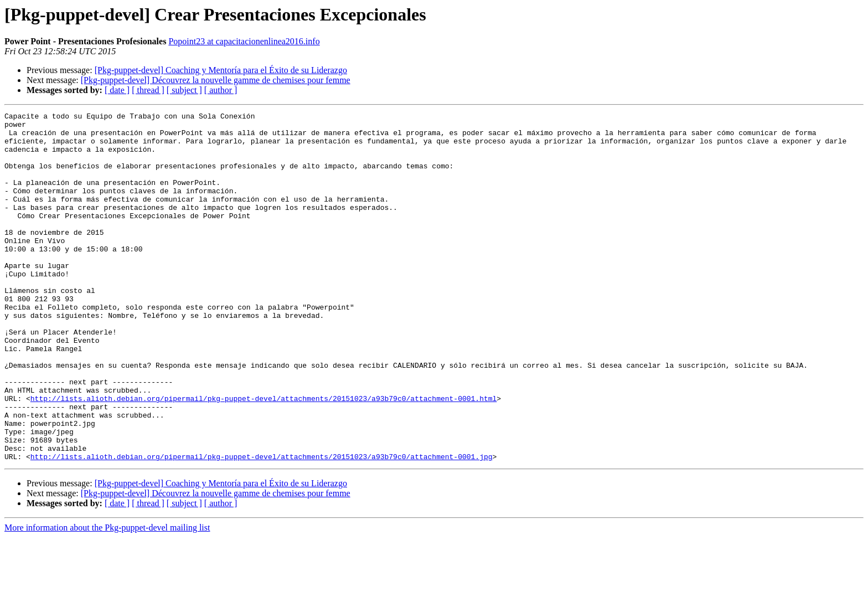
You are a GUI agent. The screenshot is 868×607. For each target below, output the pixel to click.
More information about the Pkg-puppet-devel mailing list (107, 597)
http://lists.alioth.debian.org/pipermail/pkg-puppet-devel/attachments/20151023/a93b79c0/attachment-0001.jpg (262, 526)
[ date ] (117, 90)
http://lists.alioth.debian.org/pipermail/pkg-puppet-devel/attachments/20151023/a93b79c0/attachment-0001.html (263, 456)
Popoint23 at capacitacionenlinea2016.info (244, 41)
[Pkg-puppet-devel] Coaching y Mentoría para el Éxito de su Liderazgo (221, 70)
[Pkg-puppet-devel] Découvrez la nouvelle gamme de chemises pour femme (216, 80)
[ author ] (221, 90)
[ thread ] (148, 90)
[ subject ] (184, 90)
